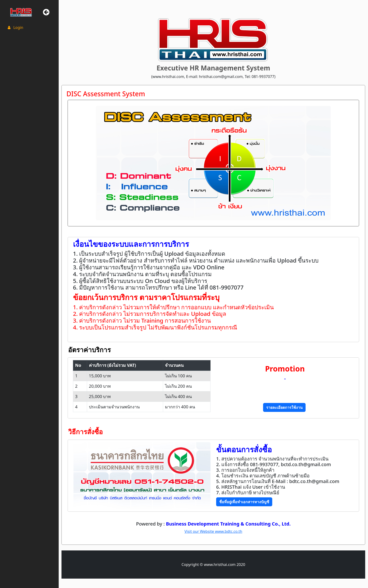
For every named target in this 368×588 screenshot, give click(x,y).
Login (15, 27)
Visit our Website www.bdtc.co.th (213, 531)
